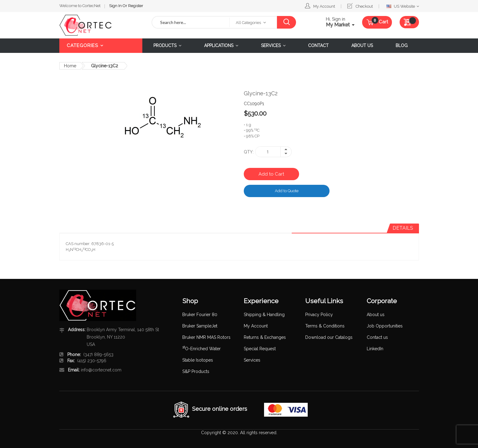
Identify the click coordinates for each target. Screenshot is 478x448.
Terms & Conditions (325, 326)
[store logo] (101, 25)
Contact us (377, 337)
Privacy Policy (319, 315)
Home (70, 66)
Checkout (364, 6)
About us (376, 315)
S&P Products (196, 371)
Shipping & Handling (264, 315)
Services (252, 360)
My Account (324, 6)
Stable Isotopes (198, 360)
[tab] (403, 228)
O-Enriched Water (201, 349)
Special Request (260, 349)
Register (136, 6)
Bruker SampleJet (200, 326)
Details (403, 228)
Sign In (116, 6)
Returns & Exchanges (265, 337)
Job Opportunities (385, 326)
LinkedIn (375, 349)
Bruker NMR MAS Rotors (206, 337)
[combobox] (191, 22)
